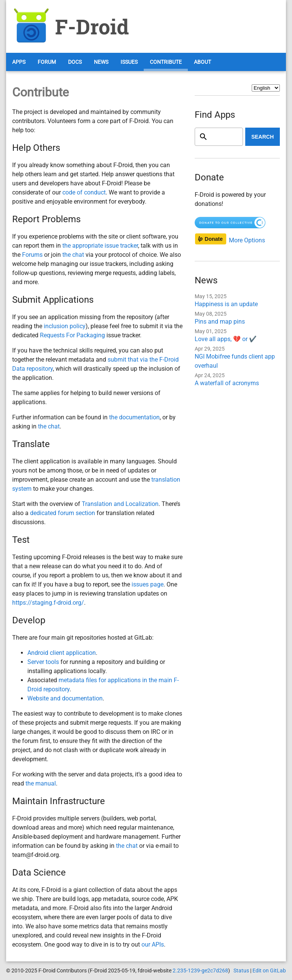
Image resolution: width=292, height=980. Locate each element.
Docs (75, 62)
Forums (32, 255)
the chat (73, 255)
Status (242, 971)
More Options (247, 240)
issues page (148, 584)
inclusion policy (65, 326)
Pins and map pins (220, 322)
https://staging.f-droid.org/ (48, 603)
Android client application (62, 653)
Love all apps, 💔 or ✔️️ (226, 339)
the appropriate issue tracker (100, 246)
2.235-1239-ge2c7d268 (200, 971)
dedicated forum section (63, 513)
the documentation (134, 417)
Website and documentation (65, 698)
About (202, 62)
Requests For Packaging (72, 335)
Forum (47, 62)
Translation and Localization (120, 504)
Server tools (43, 662)
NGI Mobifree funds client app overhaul (235, 361)
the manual (41, 783)
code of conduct (84, 192)
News (101, 62)
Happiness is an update (226, 304)
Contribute (166, 62)
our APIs (153, 944)
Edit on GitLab (269, 971)
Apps (19, 62)
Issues (129, 62)
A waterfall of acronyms (227, 383)
